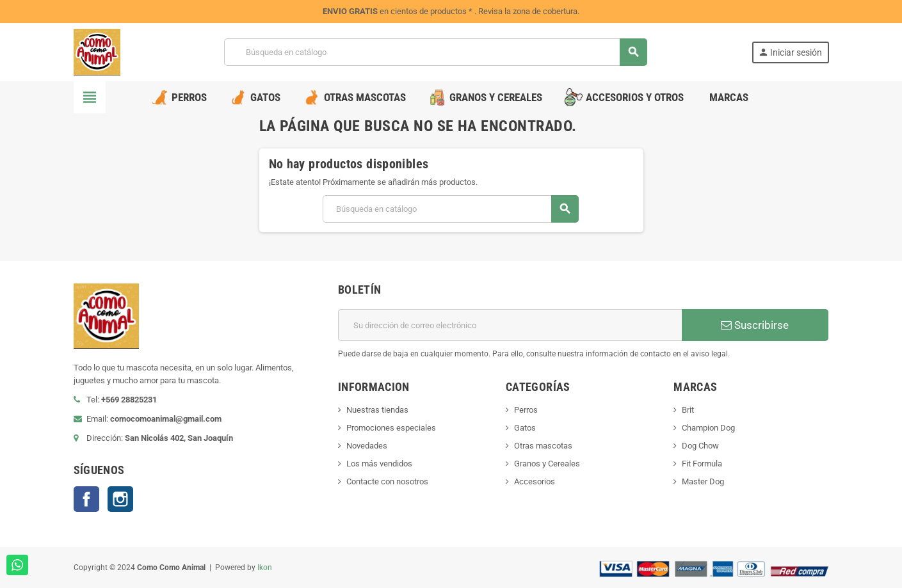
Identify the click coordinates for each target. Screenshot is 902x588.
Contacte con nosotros (387, 481)
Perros (526, 410)
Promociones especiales (391, 428)
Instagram (120, 499)
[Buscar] (435, 52)
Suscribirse (755, 325)
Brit (688, 410)
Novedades (367, 446)
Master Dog (703, 481)
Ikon (265, 568)
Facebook (86, 499)
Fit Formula (702, 464)
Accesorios (535, 481)
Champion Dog (708, 428)
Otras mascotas (543, 446)
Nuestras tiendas (377, 410)
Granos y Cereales (547, 464)
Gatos (525, 428)
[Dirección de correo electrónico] (510, 325)
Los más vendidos (379, 464)
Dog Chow (700, 446)
